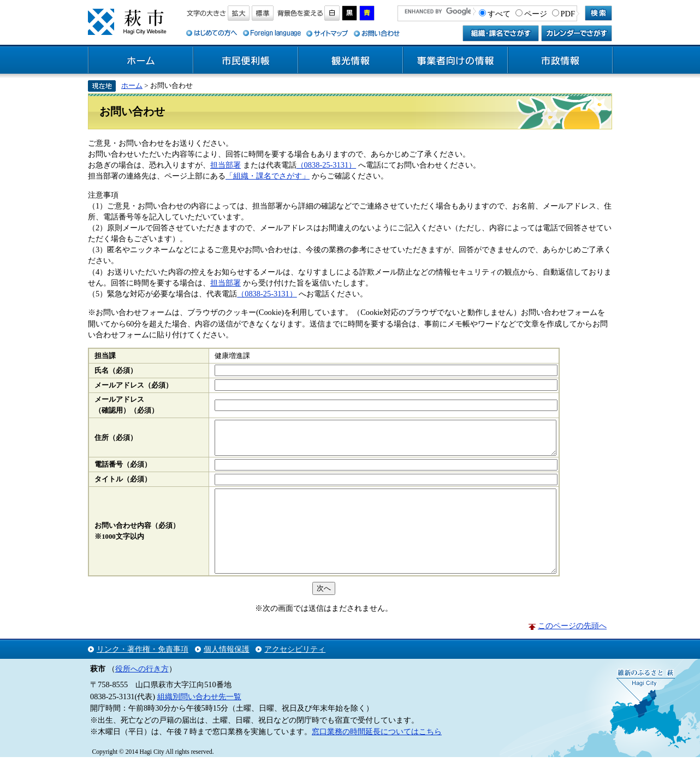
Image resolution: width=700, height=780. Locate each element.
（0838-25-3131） (327, 165)
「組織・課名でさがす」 (268, 176)
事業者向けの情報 (455, 61)
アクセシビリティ (295, 672)
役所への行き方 (142, 692)
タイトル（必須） (123, 486)
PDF (568, 14)
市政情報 (560, 61)
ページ (536, 14)
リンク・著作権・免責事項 (143, 672)
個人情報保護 (227, 672)
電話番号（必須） (123, 471)
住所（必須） (116, 441)
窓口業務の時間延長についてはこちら (377, 754)
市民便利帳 (246, 61)
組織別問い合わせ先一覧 (199, 719)
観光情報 (351, 61)
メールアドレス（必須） (134, 385)
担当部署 (226, 165)
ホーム (141, 61)
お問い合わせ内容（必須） (137, 540)
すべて (499, 14)
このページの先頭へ (572, 648)
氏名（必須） (116, 371)
